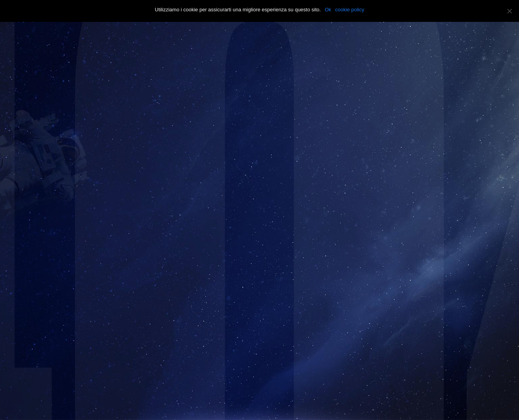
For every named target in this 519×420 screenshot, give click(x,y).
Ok (328, 10)
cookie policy (350, 10)
